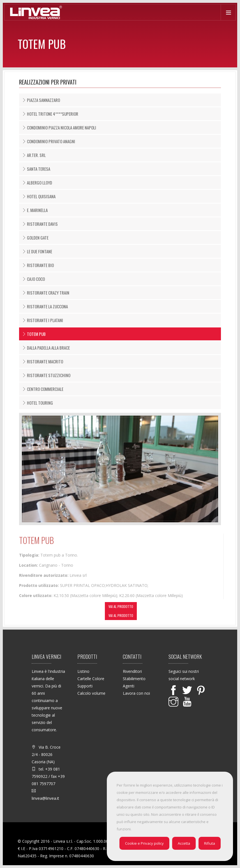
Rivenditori (132, 671)
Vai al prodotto (121, 606)
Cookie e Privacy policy (144, 843)
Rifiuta (210, 843)
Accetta (184, 843)
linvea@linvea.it (45, 798)
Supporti (85, 686)
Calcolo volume (91, 693)
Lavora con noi (136, 693)
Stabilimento (134, 679)
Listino (83, 671)
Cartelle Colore (91, 679)
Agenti (129, 686)
